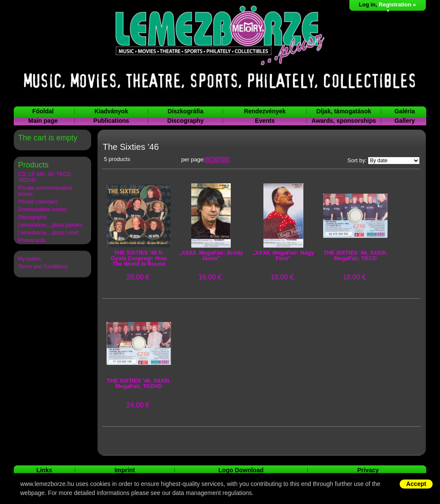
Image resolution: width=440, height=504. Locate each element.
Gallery (405, 121)
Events (265, 121)
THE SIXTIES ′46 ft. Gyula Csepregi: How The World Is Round (139, 258)
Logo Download (241, 470)
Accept (416, 484)
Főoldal (43, 111)
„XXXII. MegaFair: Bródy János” (211, 256)
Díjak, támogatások (344, 111)
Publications (111, 121)
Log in (367, 5)
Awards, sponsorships (344, 121)
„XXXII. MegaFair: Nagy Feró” (283, 256)
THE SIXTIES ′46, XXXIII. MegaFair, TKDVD (139, 384)
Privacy (368, 470)
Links (44, 470)
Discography (185, 121)
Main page (43, 121)
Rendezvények (265, 111)
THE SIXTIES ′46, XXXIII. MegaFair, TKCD (355, 256)
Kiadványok (112, 111)
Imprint (124, 470)
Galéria (405, 111)
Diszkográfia (185, 111)
